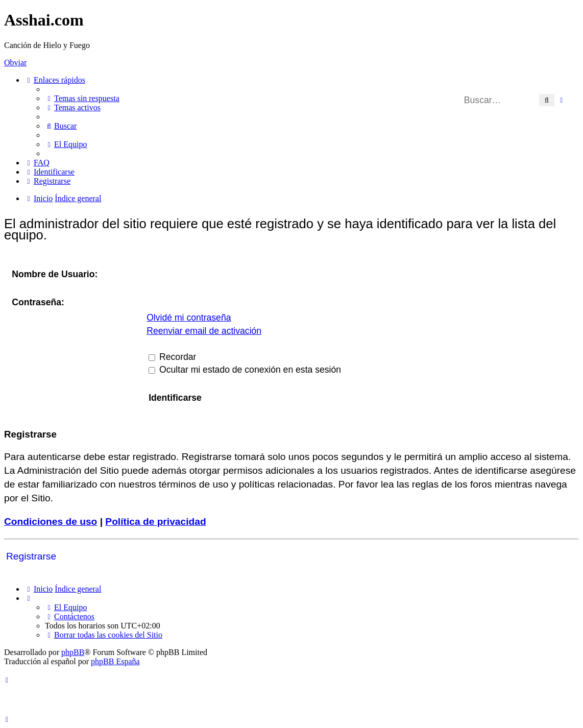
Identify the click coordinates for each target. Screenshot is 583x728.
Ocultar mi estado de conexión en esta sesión (245, 370)
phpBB (73, 652)
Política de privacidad (155, 521)
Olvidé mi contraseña (189, 318)
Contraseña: (38, 302)
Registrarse (31, 556)
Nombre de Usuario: (55, 274)
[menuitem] (82, 98)
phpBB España (115, 661)
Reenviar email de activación (204, 331)
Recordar (172, 357)
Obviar (15, 63)
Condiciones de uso (51, 521)
